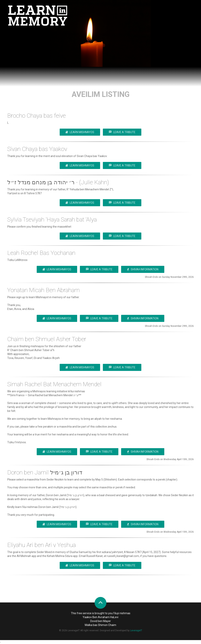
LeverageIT (136, 630)
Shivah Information (143, 269)
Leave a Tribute (122, 132)
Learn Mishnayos (80, 132)
